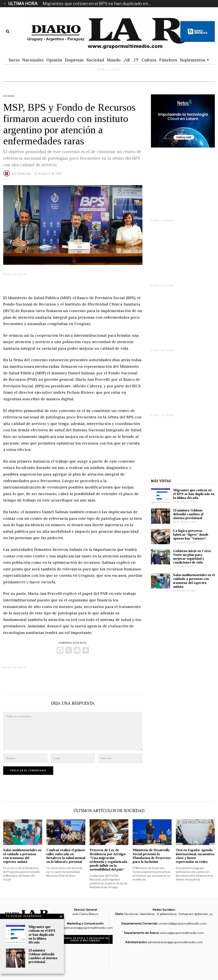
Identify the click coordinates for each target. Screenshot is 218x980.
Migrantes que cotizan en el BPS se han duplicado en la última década (194, 494)
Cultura (149, 60)
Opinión (54, 60)
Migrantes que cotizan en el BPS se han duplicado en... (97, 4)
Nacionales (33, 60)
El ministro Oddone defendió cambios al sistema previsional (188, 514)
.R (127, 60)
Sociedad (95, 60)
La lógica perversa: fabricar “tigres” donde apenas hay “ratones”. (191, 535)
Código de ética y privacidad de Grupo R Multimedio (85, 939)
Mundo (114, 60)
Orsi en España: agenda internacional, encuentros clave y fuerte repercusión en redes (195, 856)
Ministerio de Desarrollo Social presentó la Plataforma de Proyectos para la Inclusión (152, 856)
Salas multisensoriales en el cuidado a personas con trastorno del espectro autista (194, 581)
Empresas (74, 60)
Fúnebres (168, 60)
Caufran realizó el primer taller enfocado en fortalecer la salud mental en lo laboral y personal (66, 856)
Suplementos (193, 60)
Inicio (14, 60)
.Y (136, 60)
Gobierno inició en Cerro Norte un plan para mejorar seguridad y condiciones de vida (192, 557)
